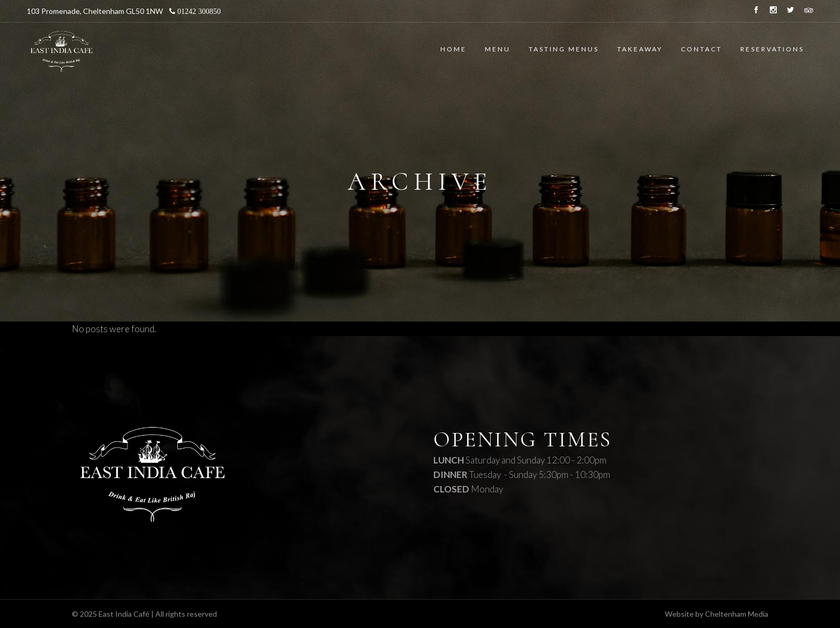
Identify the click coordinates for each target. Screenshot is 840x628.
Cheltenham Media (737, 614)
